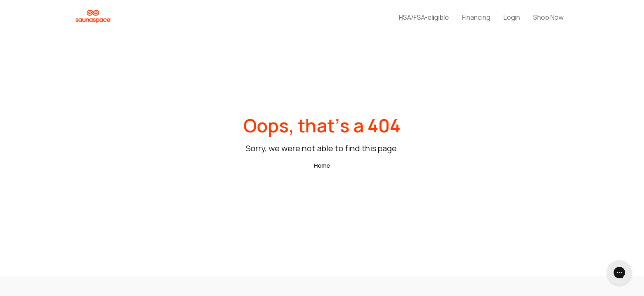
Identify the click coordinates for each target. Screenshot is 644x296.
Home (322, 165)
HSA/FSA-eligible (424, 17)
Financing (476, 17)
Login (512, 17)
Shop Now (548, 17)
